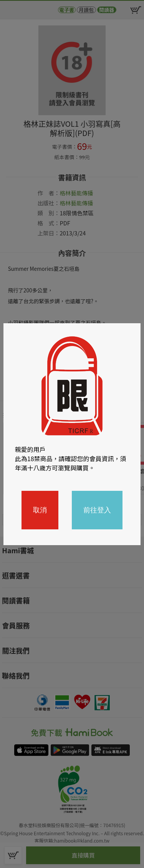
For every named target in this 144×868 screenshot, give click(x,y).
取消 (40, 510)
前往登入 (97, 510)
